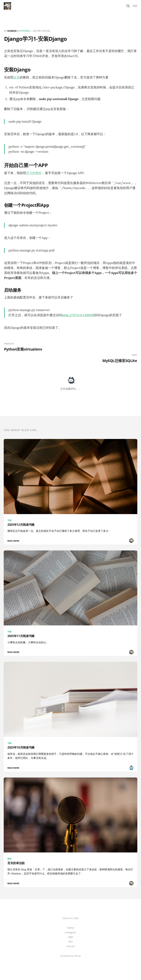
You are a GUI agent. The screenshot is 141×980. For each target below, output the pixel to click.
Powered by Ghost (71, 956)
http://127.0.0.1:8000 (77, 315)
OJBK (70, 937)
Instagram (70, 932)
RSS (71, 942)
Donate (71, 946)
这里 (17, 77)
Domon (12, 31)
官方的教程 (34, 173)
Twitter (71, 928)
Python (25, 31)
